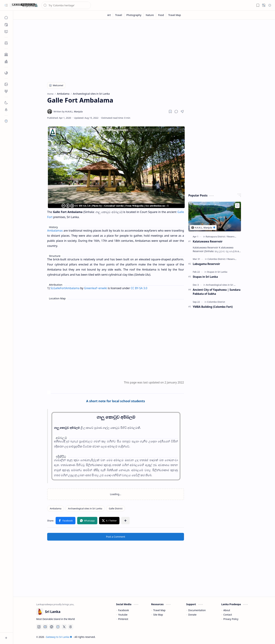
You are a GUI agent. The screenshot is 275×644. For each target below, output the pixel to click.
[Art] (109, 15)
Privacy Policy (231, 619)
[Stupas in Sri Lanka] (217, 272)
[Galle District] (116, 508)
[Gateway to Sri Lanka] (24, 5)
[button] (6, 5)
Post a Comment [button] (116, 537)
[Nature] (150, 15)
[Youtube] (45, 627)
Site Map (158, 615)
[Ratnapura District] (216, 236)
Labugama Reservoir (206, 264)
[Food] (161, 15)
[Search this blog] (66, 5)
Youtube (123, 615)
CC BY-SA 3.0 (139, 288)
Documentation (197, 610)
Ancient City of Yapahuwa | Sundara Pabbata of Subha (217, 292)
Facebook (124, 610)
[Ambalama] (56, 508)
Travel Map (159, 610)
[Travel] (119, 15)
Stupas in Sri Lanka (205, 277)
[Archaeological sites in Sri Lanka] (85, 508)
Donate (192, 615)
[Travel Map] (175, 15)
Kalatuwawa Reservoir (208, 241)
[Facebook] (39, 627)
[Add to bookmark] (237, 206)
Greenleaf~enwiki (95, 288)
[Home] (6, 18)
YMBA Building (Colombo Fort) (213, 307)
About (227, 610)
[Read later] (170, 111)
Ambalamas (55, 231)
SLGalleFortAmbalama (65, 288)
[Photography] (134, 15)
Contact (228, 615)
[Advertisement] (142, 50)
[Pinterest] (52, 627)
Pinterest (123, 619)
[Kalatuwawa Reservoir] (215, 217)
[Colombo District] (217, 259)
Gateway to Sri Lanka (59, 637)
